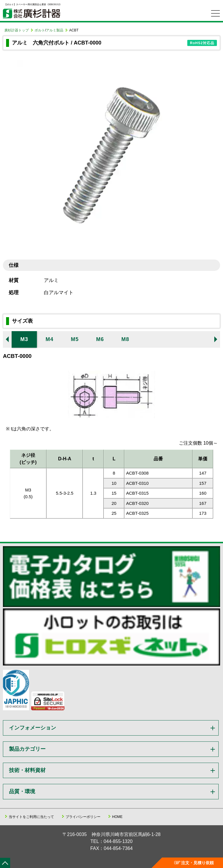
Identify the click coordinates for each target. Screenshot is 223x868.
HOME (117, 817)
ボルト (40, 30)
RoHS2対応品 (202, 43)
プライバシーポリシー (83, 817)
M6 (100, 339)
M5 (75, 339)
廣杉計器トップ (17, 30)
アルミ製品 (55, 30)
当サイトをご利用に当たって (31, 817)
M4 (50, 339)
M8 (125, 339)
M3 (24, 339)
